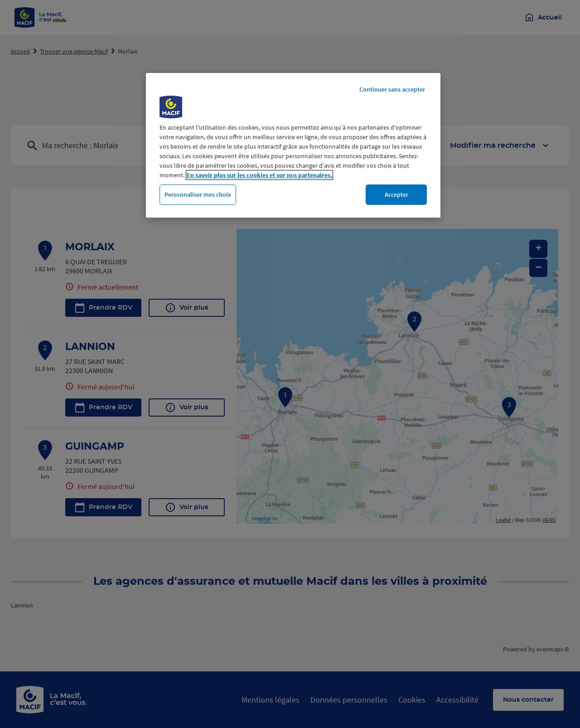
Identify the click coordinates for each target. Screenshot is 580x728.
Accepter (396, 194)
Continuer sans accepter (392, 89)
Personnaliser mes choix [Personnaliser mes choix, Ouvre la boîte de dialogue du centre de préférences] (198, 194)
